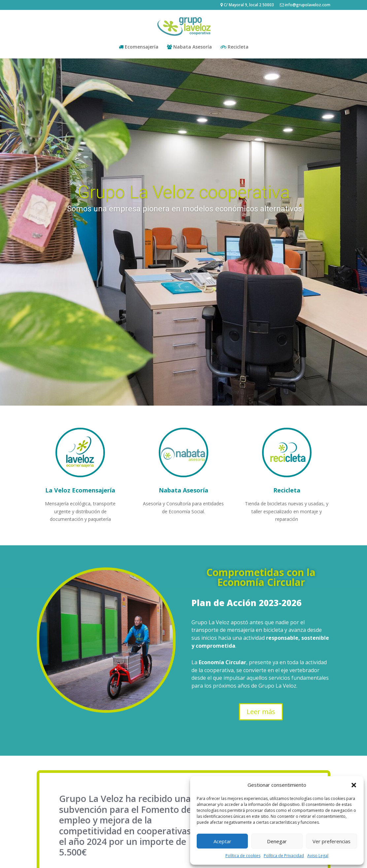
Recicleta (234, 47)
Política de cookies (243, 856)
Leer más (261, 712)
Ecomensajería (139, 47)
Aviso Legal (318, 856)
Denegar (277, 841)
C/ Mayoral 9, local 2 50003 (247, 5)
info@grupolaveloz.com (305, 5)
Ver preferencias (332, 841)
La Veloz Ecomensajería (80, 490)
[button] (354, 785)
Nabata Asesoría (189, 47)
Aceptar (222, 841)
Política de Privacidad (284, 856)
